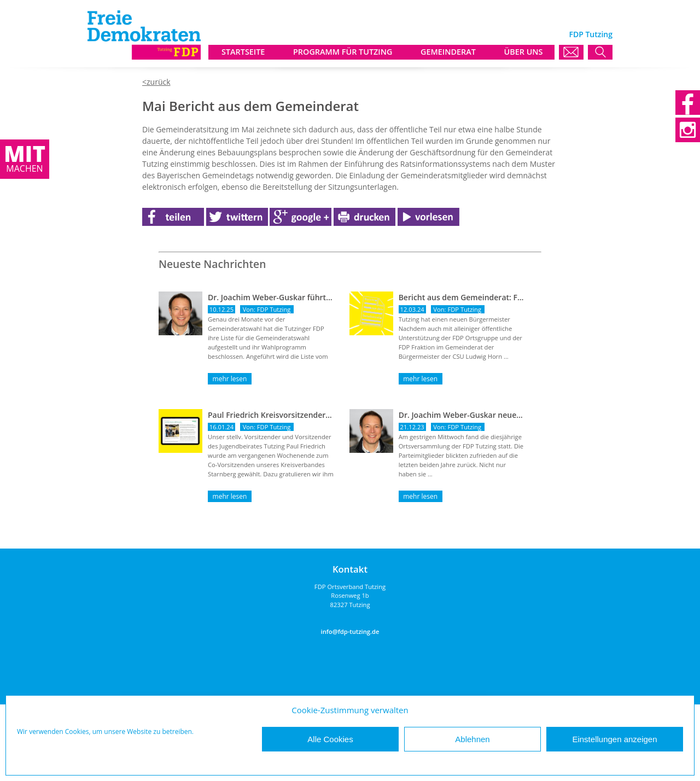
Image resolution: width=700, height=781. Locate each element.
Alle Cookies (330, 739)
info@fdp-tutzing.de (350, 631)
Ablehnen (472, 739)
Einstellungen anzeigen (614, 739)
